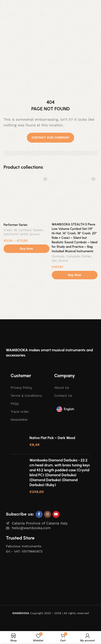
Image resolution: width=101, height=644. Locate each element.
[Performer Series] (26, 198)
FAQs (15, 404)
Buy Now (26, 249)
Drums (34, 234)
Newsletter (19, 420)
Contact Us (63, 396)
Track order (20, 412)
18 (15, 230)
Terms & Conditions (26, 396)
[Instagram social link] (48, 514)
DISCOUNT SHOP (16, 234)
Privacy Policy (21, 388)
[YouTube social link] (56, 514)
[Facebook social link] (39, 514)
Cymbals (25, 230)
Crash (8, 230)
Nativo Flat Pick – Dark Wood (52, 438)
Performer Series (16, 225)
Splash (38, 230)
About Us (62, 388)
